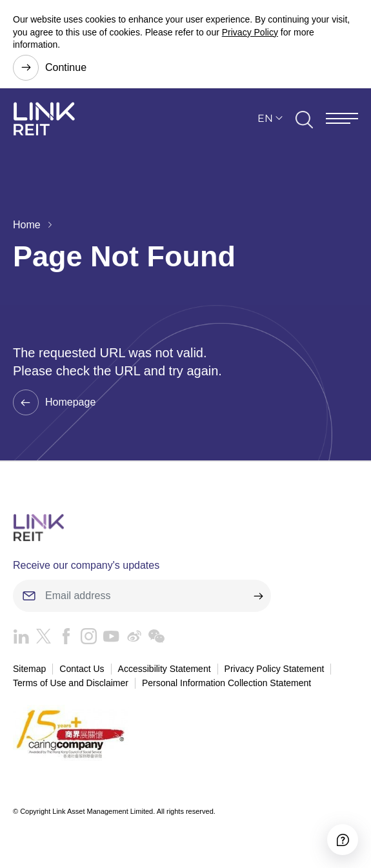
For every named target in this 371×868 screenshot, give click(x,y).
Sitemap (29, 669)
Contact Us (82, 669)
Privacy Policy (250, 32)
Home (27, 225)
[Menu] (342, 118)
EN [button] (265, 118)
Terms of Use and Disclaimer (71, 683)
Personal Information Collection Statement (226, 683)
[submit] (258, 596)
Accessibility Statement (165, 669)
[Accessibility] (343, 840)
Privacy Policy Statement (275, 669)
